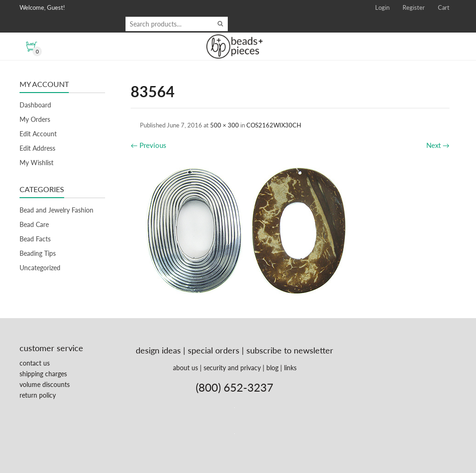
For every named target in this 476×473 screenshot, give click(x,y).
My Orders (35, 119)
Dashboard (35, 105)
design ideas (158, 350)
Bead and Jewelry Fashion (56, 210)
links (290, 368)
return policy (38, 395)
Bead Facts (35, 239)
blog (272, 368)
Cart (444, 7)
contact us (35, 363)
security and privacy (232, 368)
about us (185, 368)
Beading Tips (38, 253)
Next (438, 145)
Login (382, 7)
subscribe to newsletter (290, 350)
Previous (149, 145)
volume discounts (45, 384)
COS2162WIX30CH (274, 125)
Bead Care (34, 224)
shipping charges (43, 374)
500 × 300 (225, 125)
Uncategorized (40, 268)
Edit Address (37, 148)
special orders (214, 350)
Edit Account (38, 134)
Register (414, 7)
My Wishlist (36, 163)
